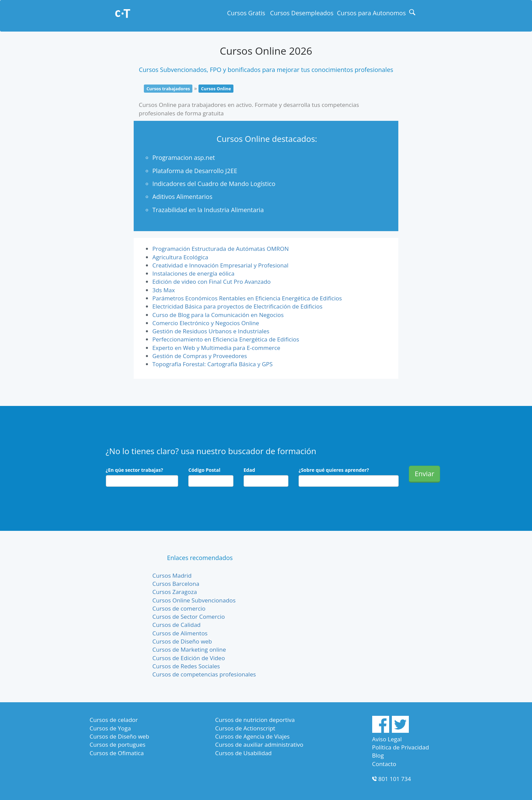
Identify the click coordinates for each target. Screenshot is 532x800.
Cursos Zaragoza (175, 592)
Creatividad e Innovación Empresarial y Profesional (220, 265)
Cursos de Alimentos (180, 633)
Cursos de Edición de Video (189, 658)
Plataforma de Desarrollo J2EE (195, 171)
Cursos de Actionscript (245, 728)
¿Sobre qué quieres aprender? (334, 470)
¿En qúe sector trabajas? (135, 470)
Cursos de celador (114, 720)
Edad (249, 470)
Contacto (384, 764)
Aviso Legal (387, 739)
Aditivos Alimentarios (182, 197)
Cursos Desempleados (302, 13)
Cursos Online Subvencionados (194, 600)
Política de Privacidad (401, 747)
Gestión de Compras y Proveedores (200, 356)
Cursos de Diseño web (182, 641)
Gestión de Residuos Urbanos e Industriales (211, 331)
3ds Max (164, 290)
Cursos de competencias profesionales (204, 674)
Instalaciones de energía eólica (193, 273)
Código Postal (204, 470)
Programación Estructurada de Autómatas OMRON (221, 249)
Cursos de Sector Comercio (189, 617)
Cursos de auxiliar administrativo (259, 745)
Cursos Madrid (172, 575)
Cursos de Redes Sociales (186, 666)
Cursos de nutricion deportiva (255, 720)
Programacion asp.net (184, 157)
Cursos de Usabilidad (243, 753)
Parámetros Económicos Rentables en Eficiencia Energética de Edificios (247, 298)
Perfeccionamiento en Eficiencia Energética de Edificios (226, 339)
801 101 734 (395, 779)
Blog (378, 755)
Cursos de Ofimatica (117, 753)
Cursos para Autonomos (371, 13)
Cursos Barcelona (176, 584)
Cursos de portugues (118, 745)
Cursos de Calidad (176, 625)
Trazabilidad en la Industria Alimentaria (208, 210)
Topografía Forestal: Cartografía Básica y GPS (213, 364)
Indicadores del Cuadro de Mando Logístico (214, 184)
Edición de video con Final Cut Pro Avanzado (212, 282)
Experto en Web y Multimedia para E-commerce (216, 348)
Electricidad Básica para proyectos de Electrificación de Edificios (237, 306)
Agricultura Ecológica (180, 257)
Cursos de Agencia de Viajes (252, 736)
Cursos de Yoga (110, 728)
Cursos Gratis (246, 13)
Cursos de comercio (179, 608)
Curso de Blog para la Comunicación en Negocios (218, 315)
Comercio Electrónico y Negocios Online (206, 323)
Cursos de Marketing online (189, 649)
